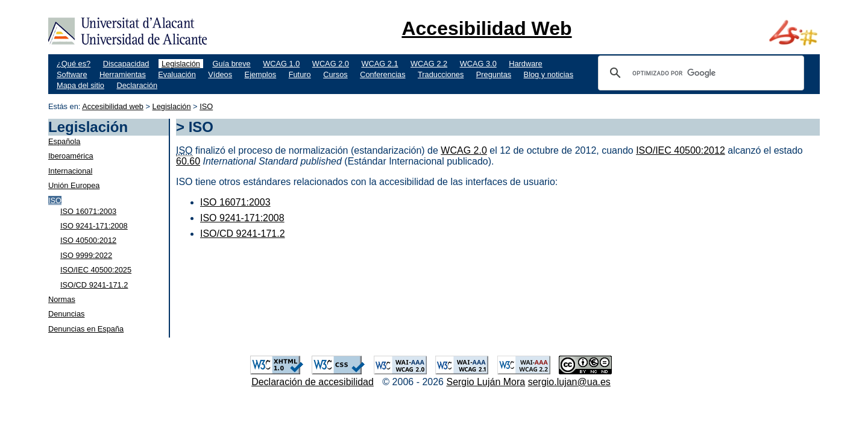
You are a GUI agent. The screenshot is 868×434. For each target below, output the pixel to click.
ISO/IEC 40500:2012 (681, 150)
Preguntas (494, 74)
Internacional (70, 171)
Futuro (300, 74)
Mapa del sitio (80, 85)
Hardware (525, 64)
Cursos (335, 74)
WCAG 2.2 (429, 64)
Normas (62, 299)
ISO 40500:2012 (88, 240)
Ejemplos (261, 74)
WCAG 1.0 (281, 64)
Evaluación (177, 74)
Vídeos (220, 74)
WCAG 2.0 (331, 64)
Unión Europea (74, 185)
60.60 (188, 161)
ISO (206, 106)
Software (72, 74)
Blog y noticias (549, 74)
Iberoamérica (71, 156)
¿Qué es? (74, 64)
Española (64, 141)
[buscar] (699, 73)
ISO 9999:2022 (86, 255)
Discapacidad (126, 64)
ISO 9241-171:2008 (94, 226)
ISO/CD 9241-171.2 (94, 285)
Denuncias (66, 314)
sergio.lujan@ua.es (569, 382)
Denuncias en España (86, 329)
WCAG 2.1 (379, 64)
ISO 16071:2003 (88, 211)
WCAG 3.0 (478, 64)
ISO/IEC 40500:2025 (96, 270)
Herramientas (123, 74)
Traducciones (441, 74)
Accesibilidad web (113, 106)
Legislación (181, 64)
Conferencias (382, 74)
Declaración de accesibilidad (313, 382)
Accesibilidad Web (486, 28)
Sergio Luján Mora (486, 382)
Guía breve (231, 64)
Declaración (137, 85)
